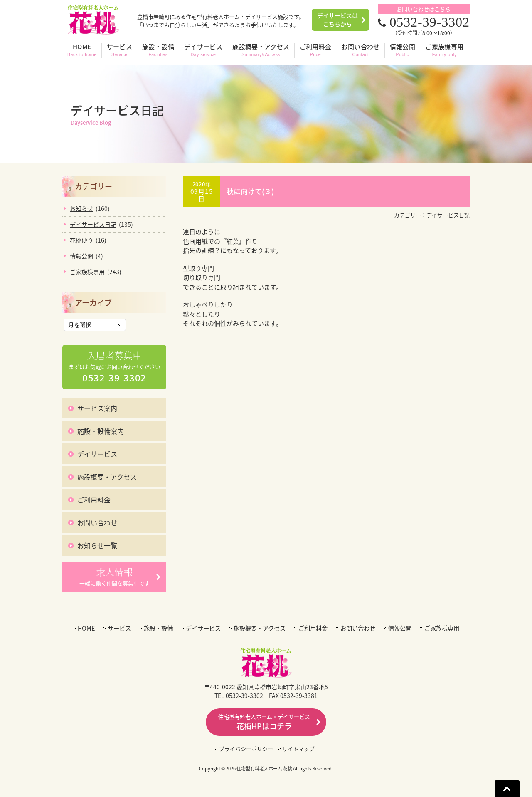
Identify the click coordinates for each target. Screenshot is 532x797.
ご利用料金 (94, 500)
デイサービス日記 (448, 215)
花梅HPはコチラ (264, 722)
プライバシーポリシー (246, 749)
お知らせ (81, 208)
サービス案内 (97, 408)
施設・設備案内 (101, 431)
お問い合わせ (97, 522)
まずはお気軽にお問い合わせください (115, 367)
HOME (86, 628)
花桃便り (81, 240)
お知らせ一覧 (97, 545)
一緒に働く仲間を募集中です (115, 577)
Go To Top (507, 789)
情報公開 (81, 256)
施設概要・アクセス (107, 477)
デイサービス (97, 454)
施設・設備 (158, 628)
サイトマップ (298, 749)
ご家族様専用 (87, 272)
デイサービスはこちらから (337, 20)
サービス (119, 628)
